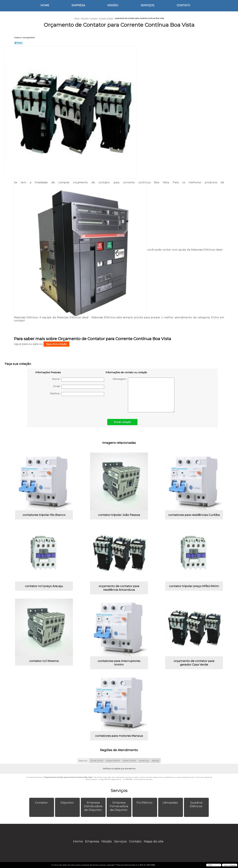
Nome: (78, 380)
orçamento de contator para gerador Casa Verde (194, 663)
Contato (183, 5)
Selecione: (83, 761)
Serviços (148, 5)
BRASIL (156, 761)
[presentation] (56, 406)
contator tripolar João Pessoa (119, 515)
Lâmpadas (171, 803)
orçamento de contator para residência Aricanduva (119, 588)
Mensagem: (144, 395)
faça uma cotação (56, 344)
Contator (42, 803)
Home (45, 5)
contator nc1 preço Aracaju (44, 586)
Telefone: (77, 394)
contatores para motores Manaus (119, 736)
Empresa (78, 5)
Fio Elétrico (145, 803)
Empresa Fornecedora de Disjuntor (119, 806)
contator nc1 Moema (44, 661)
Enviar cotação (122, 422)
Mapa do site (154, 841)
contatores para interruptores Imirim (119, 663)
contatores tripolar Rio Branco (44, 515)
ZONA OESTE (129, 761)
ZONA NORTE (113, 761)
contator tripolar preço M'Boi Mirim (194, 586)
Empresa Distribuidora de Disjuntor (93, 806)
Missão (113, 5)
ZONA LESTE (97, 761)
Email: (79, 387)
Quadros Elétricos (196, 804)
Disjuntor (67, 803)
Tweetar (18, 43)
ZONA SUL (144, 761)
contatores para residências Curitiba (194, 515)
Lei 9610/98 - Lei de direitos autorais (138, 779)
